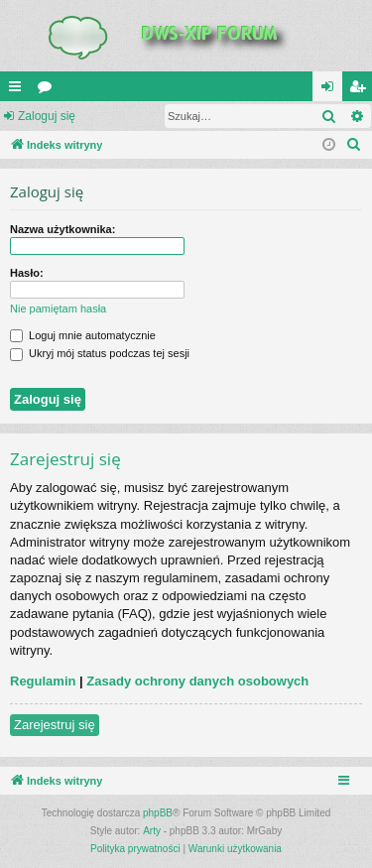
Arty (152, 831)
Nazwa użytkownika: (62, 229)
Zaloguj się (47, 116)
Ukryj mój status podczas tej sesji (100, 353)
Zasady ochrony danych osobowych (197, 681)
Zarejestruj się (55, 725)
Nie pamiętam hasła (58, 309)
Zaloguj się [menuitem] (332, 90)
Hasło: (27, 273)
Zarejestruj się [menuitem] (361, 90)
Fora (49, 90)
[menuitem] (354, 145)
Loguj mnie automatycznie (83, 335)
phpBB (158, 813)
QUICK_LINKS (19, 90)
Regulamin (43, 681)
